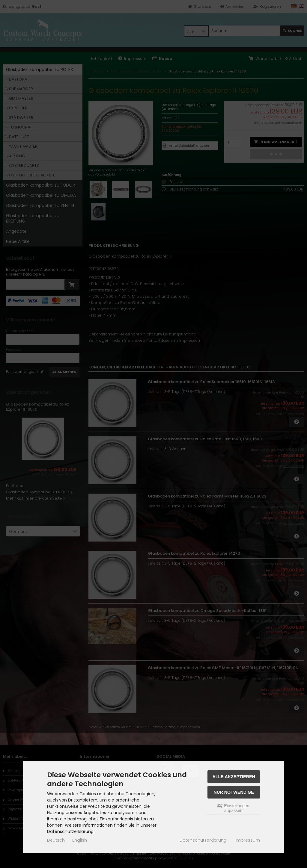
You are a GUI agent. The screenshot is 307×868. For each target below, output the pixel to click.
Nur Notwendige (234, 792)
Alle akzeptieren (234, 777)
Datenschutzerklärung (203, 840)
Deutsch (56, 840)
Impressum (248, 840)
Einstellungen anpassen (233, 808)
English (80, 840)
